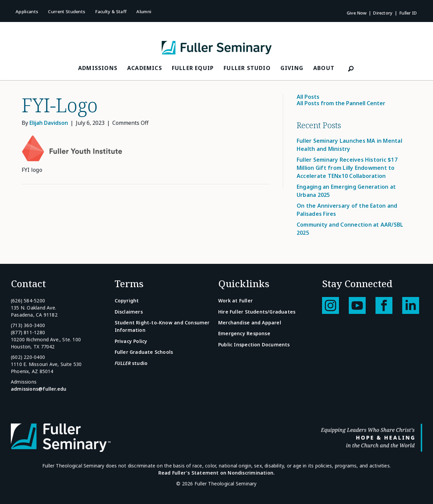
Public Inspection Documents (254, 345)
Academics (145, 68)
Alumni (144, 12)
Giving (292, 68)
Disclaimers (129, 312)
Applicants (27, 12)
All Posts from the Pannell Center (341, 103)
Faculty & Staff (111, 12)
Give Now (357, 13)
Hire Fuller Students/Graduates (257, 312)
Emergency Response (244, 333)
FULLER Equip (193, 68)
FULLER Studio (247, 68)
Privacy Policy (131, 341)
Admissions (98, 68)
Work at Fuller (235, 301)
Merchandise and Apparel (250, 323)
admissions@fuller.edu (39, 389)
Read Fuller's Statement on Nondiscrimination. (216, 473)
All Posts (308, 97)
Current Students (67, 12)
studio (131, 363)
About (324, 68)
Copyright (127, 301)
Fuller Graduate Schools (144, 352)
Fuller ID (408, 13)
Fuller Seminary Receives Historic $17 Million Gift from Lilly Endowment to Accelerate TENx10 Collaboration (347, 168)
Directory (383, 13)
